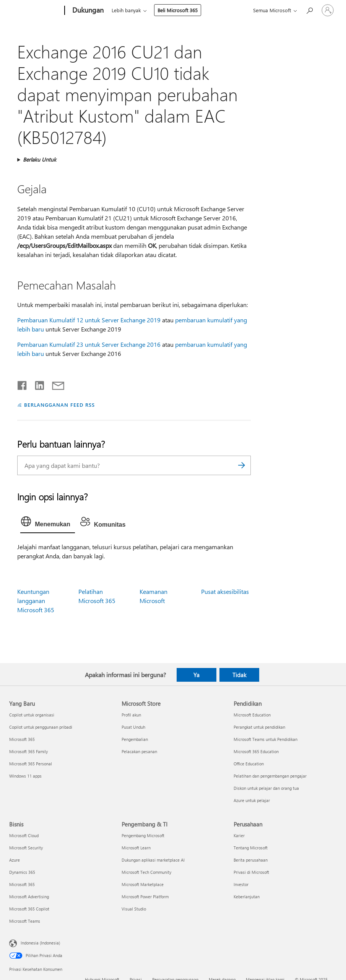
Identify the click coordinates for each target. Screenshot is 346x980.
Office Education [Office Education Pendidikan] (249, 764)
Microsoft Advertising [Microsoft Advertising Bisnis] (29, 897)
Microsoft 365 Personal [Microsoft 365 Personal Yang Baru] (31, 764)
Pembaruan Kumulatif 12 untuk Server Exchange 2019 (89, 320)
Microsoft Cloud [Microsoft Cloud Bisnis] (24, 835)
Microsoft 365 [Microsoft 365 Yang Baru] (22, 739)
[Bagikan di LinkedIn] (37, 384)
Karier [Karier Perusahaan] (239, 835)
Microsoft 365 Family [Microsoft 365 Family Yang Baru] (28, 751)
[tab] (47, 523)
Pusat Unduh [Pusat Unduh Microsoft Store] (133, 727)
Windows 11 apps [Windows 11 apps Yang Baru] (25, 776)
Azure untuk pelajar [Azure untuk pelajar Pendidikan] (252, 800)
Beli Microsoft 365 (178, 10)
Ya (197, 675)
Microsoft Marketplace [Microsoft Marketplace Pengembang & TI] (143, 884)
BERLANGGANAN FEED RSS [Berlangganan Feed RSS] (59, 405)
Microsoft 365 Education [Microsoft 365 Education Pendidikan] (256, 751)
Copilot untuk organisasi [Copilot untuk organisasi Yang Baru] (32, 715)
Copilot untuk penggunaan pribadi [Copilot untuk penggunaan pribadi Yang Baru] (41, 727)
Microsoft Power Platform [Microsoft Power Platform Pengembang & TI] (145, 897)
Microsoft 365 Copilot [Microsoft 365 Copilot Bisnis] (29, 909)
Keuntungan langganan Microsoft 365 (36, 601)
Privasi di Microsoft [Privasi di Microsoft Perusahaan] (251, 872)
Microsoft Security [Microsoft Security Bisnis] (26, 848)
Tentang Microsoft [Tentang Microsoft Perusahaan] (251, 848)
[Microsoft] (35, 11)
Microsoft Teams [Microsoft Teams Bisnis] (25, 921)
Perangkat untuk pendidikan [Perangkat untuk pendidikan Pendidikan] (259, 727)
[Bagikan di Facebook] (23, 384)
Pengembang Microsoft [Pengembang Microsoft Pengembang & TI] (143, 835)
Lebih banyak (126, 10)
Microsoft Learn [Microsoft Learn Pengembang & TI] (136, 848)
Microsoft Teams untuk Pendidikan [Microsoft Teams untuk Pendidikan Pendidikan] (266, 739)
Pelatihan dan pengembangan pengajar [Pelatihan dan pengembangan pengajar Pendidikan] (270, 776)
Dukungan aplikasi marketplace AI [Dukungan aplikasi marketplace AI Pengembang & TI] (153, 860)
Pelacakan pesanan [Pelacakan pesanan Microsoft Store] (139, 751)
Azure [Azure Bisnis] (15, 860)
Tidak (239, 675)
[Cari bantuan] (309, 10)
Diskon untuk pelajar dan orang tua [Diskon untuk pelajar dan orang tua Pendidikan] (266, 788)
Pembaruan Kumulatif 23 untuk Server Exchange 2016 (89, 344)
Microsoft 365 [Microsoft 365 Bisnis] (22, 884)
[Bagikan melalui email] (55, 384)
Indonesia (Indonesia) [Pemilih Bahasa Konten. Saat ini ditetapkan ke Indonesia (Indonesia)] (40, 943)
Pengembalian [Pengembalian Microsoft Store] (135, 739)
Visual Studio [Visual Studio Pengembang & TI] (134, 909)
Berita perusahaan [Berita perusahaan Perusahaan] (251, 860)
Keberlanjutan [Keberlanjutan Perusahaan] (247, 897)
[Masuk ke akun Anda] (328, 10)
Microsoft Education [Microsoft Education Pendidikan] (252, 715)
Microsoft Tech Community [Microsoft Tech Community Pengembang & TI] (146, 872)
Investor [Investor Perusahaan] (241, 884)
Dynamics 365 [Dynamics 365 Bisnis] (22, 872)
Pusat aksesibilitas (225, 591)
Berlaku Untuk (40, 159)
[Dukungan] (87, 11)
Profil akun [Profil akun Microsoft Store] (131, 715)
